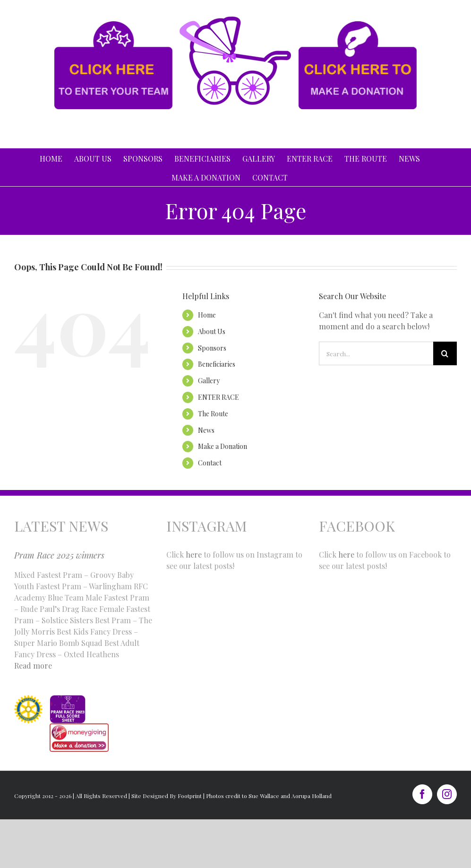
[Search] (445, 353)
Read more (33, 666)
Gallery (209, 381)
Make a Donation (223, 446)
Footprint (190, 796)
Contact (210, 463)
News (206, 430)
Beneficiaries (217, 364)
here (194, 554)
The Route (213, 414)
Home (207, 315)
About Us (212, 331)
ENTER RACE (218, 397)
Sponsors (212, 348)
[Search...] (376, 353)
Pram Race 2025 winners (59, 555)
